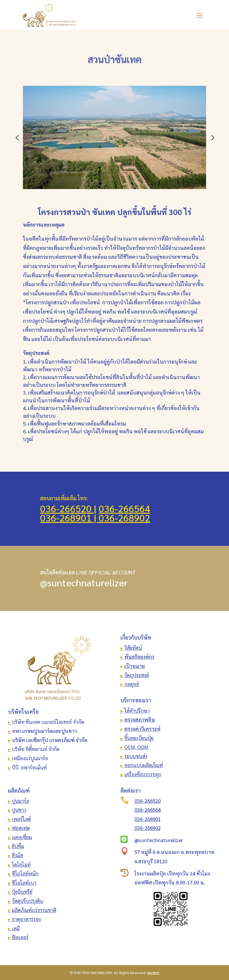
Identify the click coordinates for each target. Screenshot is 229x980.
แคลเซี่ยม (22, 837)
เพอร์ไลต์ (21, 819)
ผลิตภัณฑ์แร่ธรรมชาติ (34, 910)
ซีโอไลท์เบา (24, 883)
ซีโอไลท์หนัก (25, 873)
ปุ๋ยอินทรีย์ (22, 892)
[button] (17, 138)
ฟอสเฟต (21, 828)
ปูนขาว (19, 810)
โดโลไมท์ (21, 864)
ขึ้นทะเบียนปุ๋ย (139, 738)
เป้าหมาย (135, 666)
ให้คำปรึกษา (137, 711)
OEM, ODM (136, 747)
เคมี (15, 928)
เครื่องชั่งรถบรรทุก (143, 774)
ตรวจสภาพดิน (140, 719)
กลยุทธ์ (132, 684)
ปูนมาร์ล (21, 801)
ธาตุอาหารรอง (26, 919)
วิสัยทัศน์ (133, 648)
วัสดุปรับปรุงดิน (28, 901)
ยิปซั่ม (18, 846)
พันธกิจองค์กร (139, 657)
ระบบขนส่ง (136, 756)
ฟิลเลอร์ (20, 937)
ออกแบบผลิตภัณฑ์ (144, 765)
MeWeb (153, 973)
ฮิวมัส (17, 855)
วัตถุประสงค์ (137, 675)
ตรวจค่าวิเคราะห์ (142, 729)
